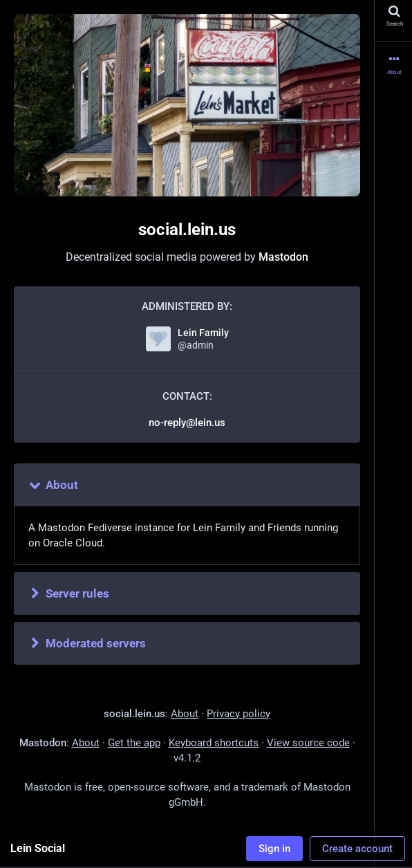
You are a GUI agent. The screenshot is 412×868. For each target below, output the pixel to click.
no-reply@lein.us (187, 423)
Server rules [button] (68, 593)
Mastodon (283, 257)
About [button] (53, 485)
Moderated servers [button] (87, 643)
